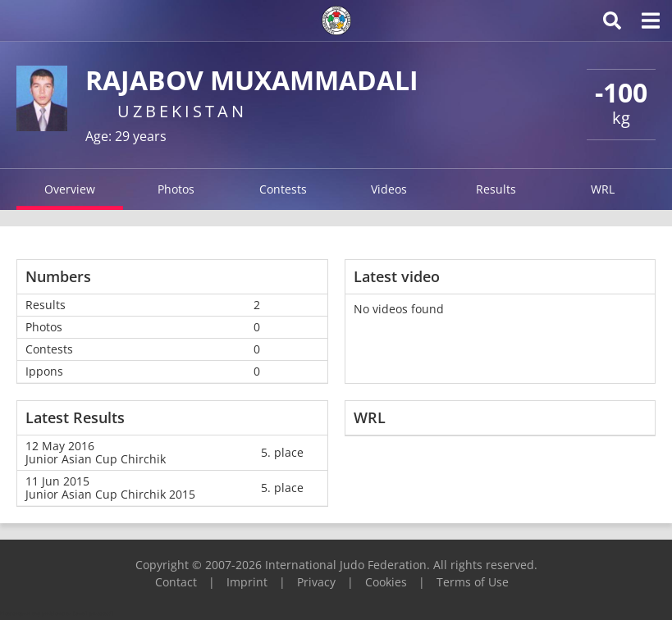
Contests (283, 189)
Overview (70, 189)
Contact (176, 582)
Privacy (316, 582)
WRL (603, 189)
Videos (389, 189)
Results (496, 189)
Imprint (247, 582)
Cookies (386, 582)
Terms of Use (473, 582)
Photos (176, 189)
